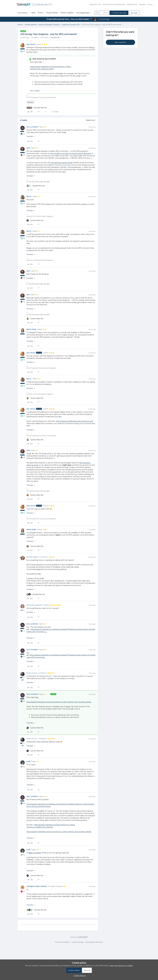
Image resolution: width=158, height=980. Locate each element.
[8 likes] (37, 108)
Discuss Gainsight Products (49, 25)
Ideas (33, 13)
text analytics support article (62, 163)
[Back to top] (154, 939)
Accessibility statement (94, 942)
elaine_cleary (31, 329)
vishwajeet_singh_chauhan (37, 886)
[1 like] (35, 220)
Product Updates (67, 13)
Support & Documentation (114, 4)
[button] (104, 13)
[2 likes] (36, 186)
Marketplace (132, 4)
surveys (30, 102)
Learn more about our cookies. (121, 966)
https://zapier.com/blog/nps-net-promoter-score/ (75, 421)
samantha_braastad (34, 605)
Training (142, 4)
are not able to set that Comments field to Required (71, 153)
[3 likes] (36, 910)
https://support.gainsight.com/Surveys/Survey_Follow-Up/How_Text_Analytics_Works (59, 702)
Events (41, 13)
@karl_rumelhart (35, 853)
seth (28, 148)
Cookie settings (78, 942)
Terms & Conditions (62, 942)
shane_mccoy (32, 673)
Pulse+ (150, 4)
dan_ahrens (31, 44)
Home (20, 25)
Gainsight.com (95, 4)
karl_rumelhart (32, 127)
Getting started (31, 25)
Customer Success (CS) (70, 25)
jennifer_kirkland (33, 557)
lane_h (29, 196)
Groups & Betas (52, 13)
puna (28, 761)
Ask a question (120, 42)
